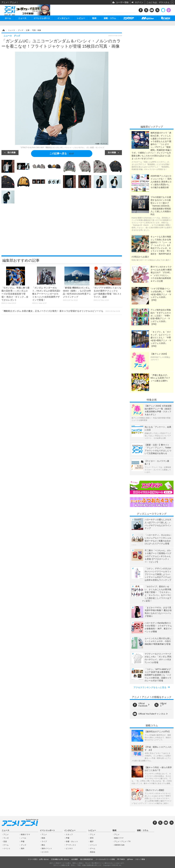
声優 (23, 841)
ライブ (44, 841)
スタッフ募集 (140, 859)
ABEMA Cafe (119, 845)
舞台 (43, 845)
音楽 (5, 841)
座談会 (93, 852)
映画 (43, 838)
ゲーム (6, 845)
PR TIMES (121, 859)
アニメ (6, 835)
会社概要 (75, 859)
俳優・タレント (72, 841)
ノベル (23, 838)
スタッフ (69, 835)
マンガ (6, 838)
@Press (130, 859)
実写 (92, 838)
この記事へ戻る (62, 153)
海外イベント (47, 848)
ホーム (8, 18)
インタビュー (63, 18)
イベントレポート (42, 18)
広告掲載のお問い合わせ (60, 859)
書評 (92, 841)
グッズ (23, 845)
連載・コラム (110, 18)
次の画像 (112, 152)
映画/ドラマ (25, 835)
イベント (7, 848)
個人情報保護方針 (87, 859)
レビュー (81, 18)
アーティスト (71, 845)
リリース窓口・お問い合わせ (38, 859)
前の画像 (12, 152)
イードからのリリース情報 (105, 859)
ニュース (22, 18)
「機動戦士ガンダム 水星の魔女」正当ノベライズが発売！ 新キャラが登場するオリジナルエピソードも (61, 311)
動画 (94, 18)
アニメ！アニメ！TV (122, 841)
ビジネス (45, 852)
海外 (23, 848)
